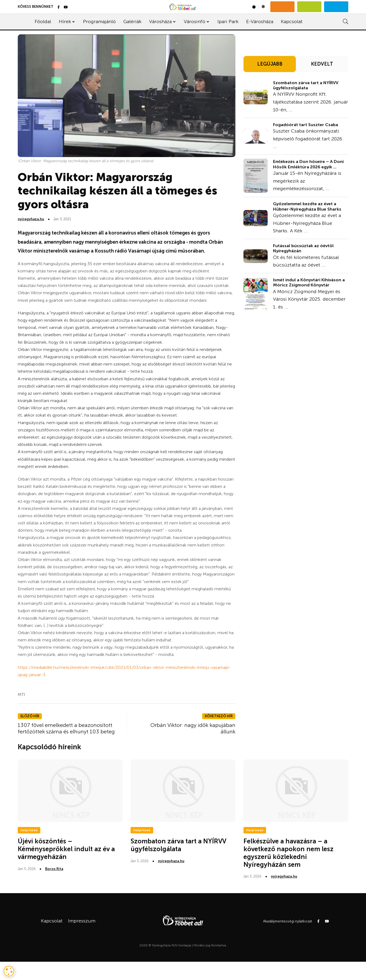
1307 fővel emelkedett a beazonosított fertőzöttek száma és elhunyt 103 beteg (66, 728)
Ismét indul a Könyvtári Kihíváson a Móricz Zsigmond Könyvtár (309, 282)
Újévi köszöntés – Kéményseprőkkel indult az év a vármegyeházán (66, 849)
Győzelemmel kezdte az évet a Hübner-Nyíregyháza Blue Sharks (307, 206)
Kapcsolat (292, 22)
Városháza (160, 22)
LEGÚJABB (270, 64)
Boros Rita (54, 869)
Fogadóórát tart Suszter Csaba (306, 125)
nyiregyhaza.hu (31, 219)
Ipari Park (228, 22)
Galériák (132, 22)
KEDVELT (322, 64)
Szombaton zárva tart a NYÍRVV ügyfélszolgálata (306, 85)
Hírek (65, 22)
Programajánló (99, 22)
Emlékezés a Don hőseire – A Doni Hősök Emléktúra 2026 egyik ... (308, 164)
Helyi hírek (29, 830)
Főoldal (43, 22)
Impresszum (82, 921)
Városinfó (195, 22)
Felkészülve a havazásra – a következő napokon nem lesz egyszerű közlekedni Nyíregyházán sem (288, 853)
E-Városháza (260, 22)
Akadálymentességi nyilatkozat (288, 921)
